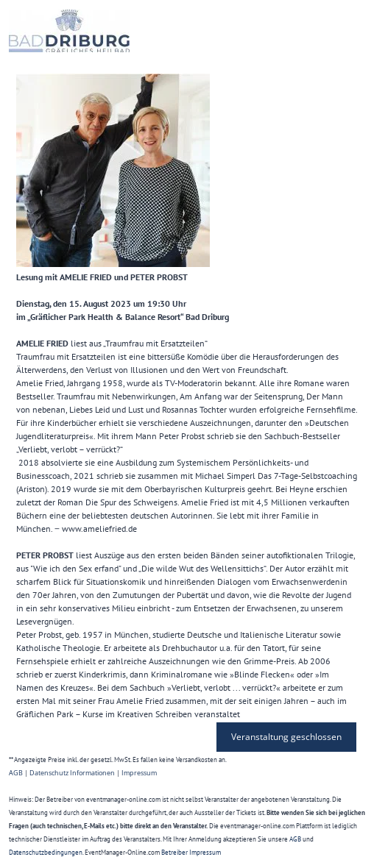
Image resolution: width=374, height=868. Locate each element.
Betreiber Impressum (191, 852)
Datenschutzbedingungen (46, 852)
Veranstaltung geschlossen (286, 737)
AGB (16, 773)
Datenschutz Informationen (72, 773)
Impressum (139, 773)
